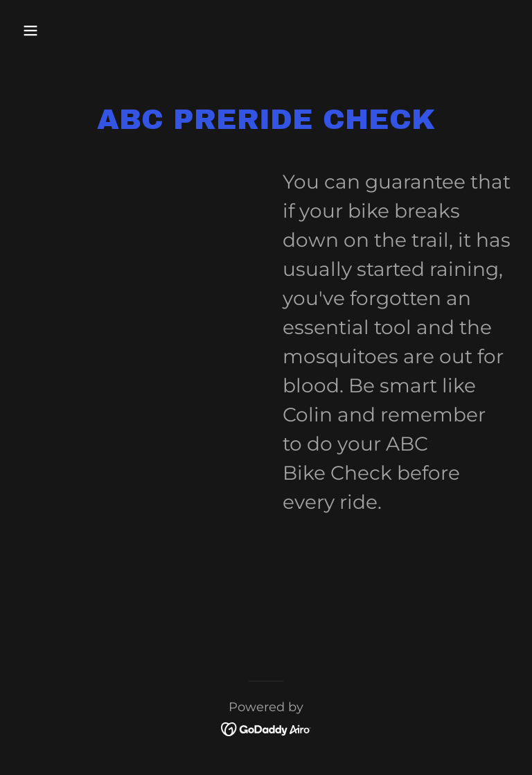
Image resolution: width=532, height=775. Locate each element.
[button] (74, 31)
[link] (266, 728)
